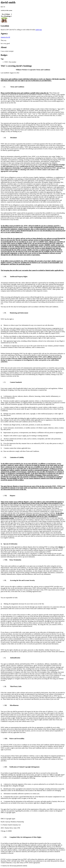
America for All (5, 37)
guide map (39, 30)
